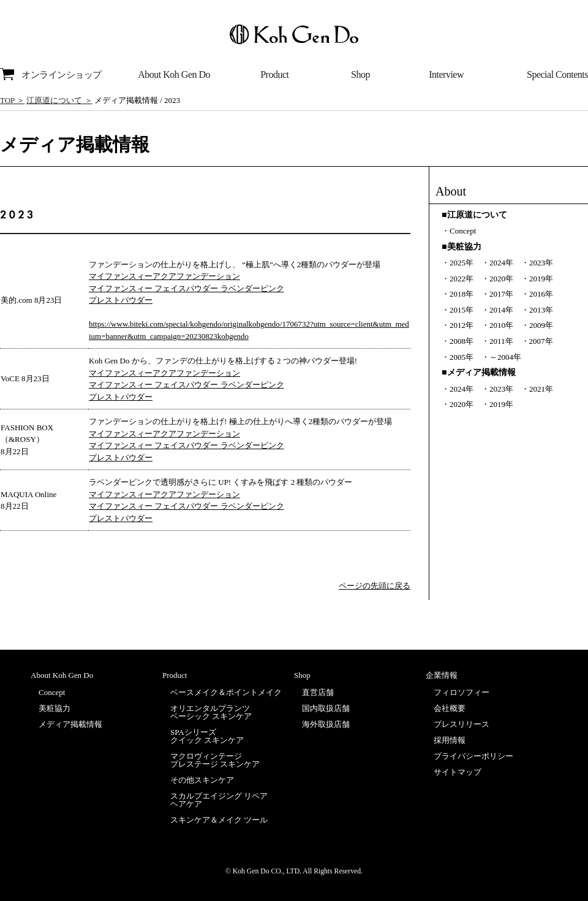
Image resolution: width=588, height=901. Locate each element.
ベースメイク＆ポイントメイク (226, 692)
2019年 (541, 279)
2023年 (541, 263)
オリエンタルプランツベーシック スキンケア (211, 712)
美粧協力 (55, 708)
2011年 (501, 341)
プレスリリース (462, 724)
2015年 (462, 310)
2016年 (541, 294)
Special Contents (557, 74)
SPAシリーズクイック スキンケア (207, 736)
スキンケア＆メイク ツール (219, 820)
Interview (446, 74)
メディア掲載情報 (70, 724)
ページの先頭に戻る (375, 586)
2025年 (462, 263)
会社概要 (450, 708)
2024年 (501, 263)
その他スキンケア (202, 780)
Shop (360, 74)
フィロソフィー (462, 692)
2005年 (462, 357)
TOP (7, 100)
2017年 (501, 294)
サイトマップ (458, 772)
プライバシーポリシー (473, 756)
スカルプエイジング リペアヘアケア (219, 800)
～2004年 (505, 357)
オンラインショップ (51, 74)
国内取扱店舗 (326, 708)
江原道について (54, 100)
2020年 (501, 279)
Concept (463, 231)
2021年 (541, 389)
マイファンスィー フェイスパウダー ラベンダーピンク (187, 288)
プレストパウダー (121, 300)
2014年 (501, 310)
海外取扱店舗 (326, 724)
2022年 (462, 279)
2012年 (462, 325)
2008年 (462, 341)
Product (274, 74)
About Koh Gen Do (174, 74)
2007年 (541, 341)
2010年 (501, 325)
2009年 (541, 325)
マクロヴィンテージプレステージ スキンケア (215, 760)
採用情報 (450, 740)
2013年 (541, 310)
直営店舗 (318, 692)
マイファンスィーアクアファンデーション (164, 276)
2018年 (462, 294)
